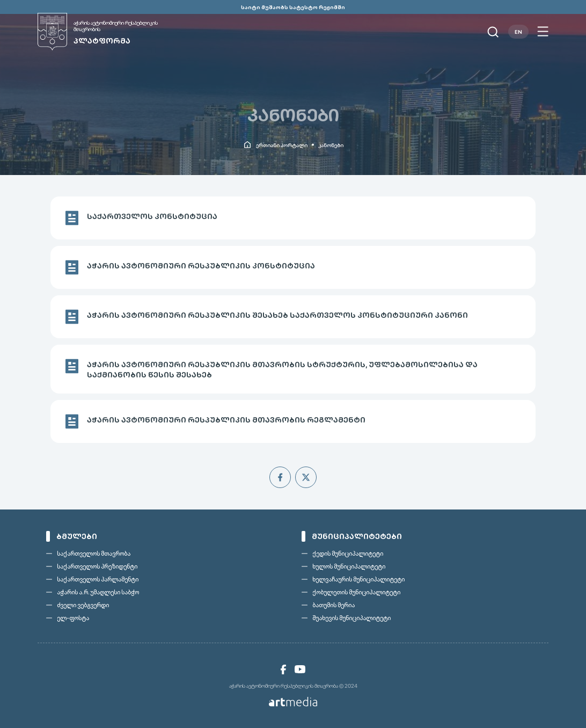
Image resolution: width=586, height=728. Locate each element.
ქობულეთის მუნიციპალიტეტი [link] (356, 592)
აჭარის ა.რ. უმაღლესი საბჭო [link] (98, 592)
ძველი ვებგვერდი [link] (83, 605)
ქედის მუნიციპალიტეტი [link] (348, 554)
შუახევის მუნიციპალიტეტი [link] (351, 618)
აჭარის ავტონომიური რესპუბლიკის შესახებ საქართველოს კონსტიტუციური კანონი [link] (277, 315)
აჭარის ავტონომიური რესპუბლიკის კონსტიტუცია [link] (201, 266)
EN (518, 32)
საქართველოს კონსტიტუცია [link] (152, 216)
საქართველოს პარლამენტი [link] (98, 579)
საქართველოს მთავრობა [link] (94, 554)
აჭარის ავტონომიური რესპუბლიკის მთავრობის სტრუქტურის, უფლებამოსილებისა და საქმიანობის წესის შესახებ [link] (282, 370)
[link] (110, 32)
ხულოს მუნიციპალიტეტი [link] (349, 566)
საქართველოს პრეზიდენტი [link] (97, 566)
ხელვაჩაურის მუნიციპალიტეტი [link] (358, 579)
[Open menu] (543, 32)
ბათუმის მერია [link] (334, 605)
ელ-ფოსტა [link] (73, 618)
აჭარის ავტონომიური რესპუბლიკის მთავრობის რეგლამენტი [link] (226, 420)
